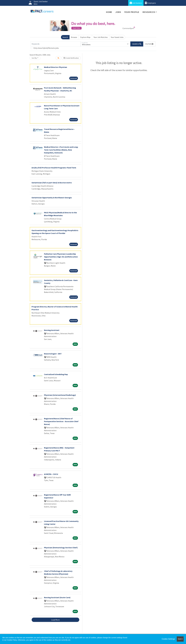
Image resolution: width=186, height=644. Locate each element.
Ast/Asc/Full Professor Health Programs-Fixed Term (54, 168)
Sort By (34, 58)
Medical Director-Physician (56, 67)
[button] (149, 44)
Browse (74, 37)
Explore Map (85, 37)
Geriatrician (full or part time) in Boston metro (52, 183)
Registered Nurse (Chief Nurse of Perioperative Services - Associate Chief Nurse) (61, 421)
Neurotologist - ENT (53, 354)
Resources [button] (149, 12)
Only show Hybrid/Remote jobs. (46, 48)
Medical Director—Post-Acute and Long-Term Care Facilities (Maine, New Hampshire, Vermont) (61, 150)
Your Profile (132, 12)
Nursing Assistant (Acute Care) (57, 597)
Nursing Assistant (52, 330)
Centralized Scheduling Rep (56, 374)
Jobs (118, 12)
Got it (180, 639)
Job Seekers (136, 3)
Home (109, 12)
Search (65, 37)
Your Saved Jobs (117, 37)
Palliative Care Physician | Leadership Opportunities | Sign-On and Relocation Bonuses (61, 257)
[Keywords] (56, 44)
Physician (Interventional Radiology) (60, 395)
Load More (55, 620)
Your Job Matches (101, 37)
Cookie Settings (168, 639)
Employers (150, 3)
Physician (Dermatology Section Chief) (61, 548)
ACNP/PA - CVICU (51, 474)
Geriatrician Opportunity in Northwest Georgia (52, 198)
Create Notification (71, 58)
